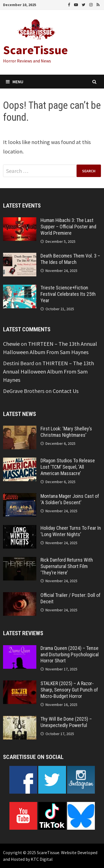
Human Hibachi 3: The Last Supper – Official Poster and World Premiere (68, 227)
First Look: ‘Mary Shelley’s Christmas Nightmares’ (66, 432)
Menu (15, 82)
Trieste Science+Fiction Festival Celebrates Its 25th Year (68, 294)
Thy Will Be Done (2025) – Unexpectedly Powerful (66, 722)
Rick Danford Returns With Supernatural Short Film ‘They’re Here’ (67, 566)
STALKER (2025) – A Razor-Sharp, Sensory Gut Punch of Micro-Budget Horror (69, 690)
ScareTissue (35, 50)
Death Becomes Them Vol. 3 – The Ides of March (70, 259)
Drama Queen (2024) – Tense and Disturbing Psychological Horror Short (70, 654)
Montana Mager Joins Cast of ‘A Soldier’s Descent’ (70, 499)
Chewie (11, 344)
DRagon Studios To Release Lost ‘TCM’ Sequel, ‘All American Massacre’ (68, 467)
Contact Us (66, 391)
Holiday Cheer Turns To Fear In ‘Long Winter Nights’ (71, 531)
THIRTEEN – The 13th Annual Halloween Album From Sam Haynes (49, 371)
